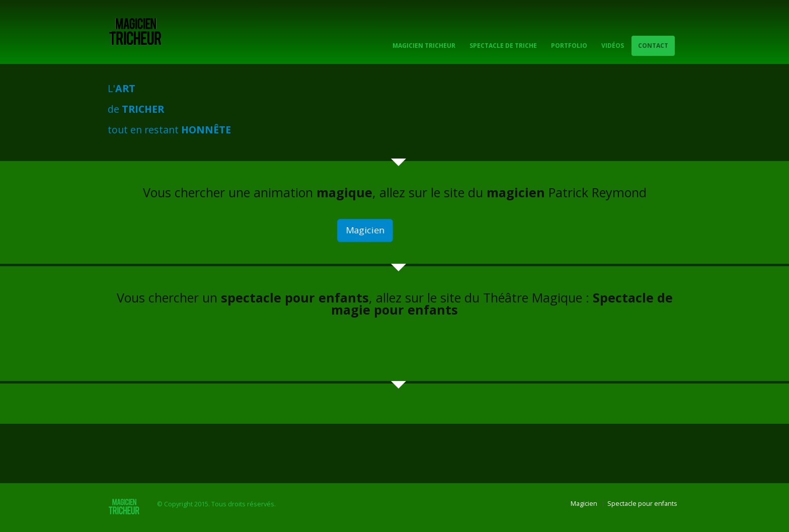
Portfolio (569, 46)
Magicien (365, 230)
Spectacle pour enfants (642, 504)
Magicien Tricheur (424, 46)
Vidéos (613, 46)
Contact (653, 46)
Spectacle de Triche (503, 46)
